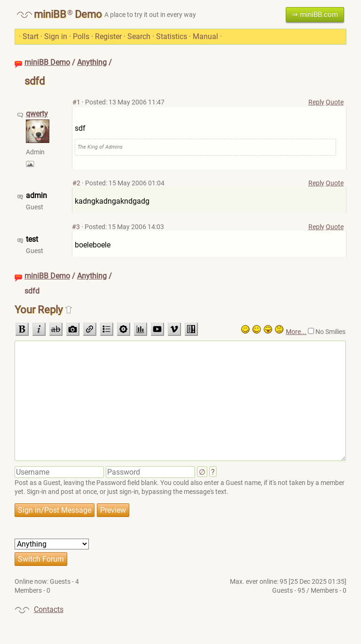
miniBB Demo (47, 62)
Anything (92, 62)
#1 (76, 102)
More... (296, 332)
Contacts (49, 609)
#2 (76, 183)
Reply (316, 102)
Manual (205, 36)
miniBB (50, 14)
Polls (81, 36)
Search (139, 36)
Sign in (56, 36)
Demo (88, 14)
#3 (76, 227)
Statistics (172, 36)
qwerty (37, 114)
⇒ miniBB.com (315, 15)
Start (31, 36)
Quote (335, 102)
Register (108, 36)
